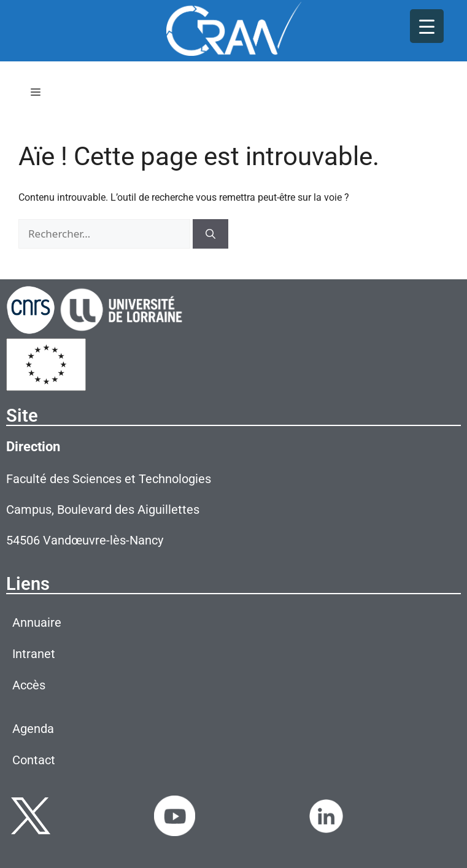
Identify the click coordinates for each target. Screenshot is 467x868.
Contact (34, 760)
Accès (29, 685)
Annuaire (37, 622)
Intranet (34, 654)
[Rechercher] (210, 234)
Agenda (33, 729)
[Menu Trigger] (427, 26)
